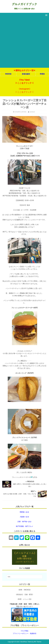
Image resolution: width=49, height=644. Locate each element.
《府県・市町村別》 (24, 590)
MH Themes (38, 642)
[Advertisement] (24, 43)
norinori (32, 112)
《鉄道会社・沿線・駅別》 (24, 595)
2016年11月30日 (21, 112)
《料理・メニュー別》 (24, 599)
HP (32, 477)
